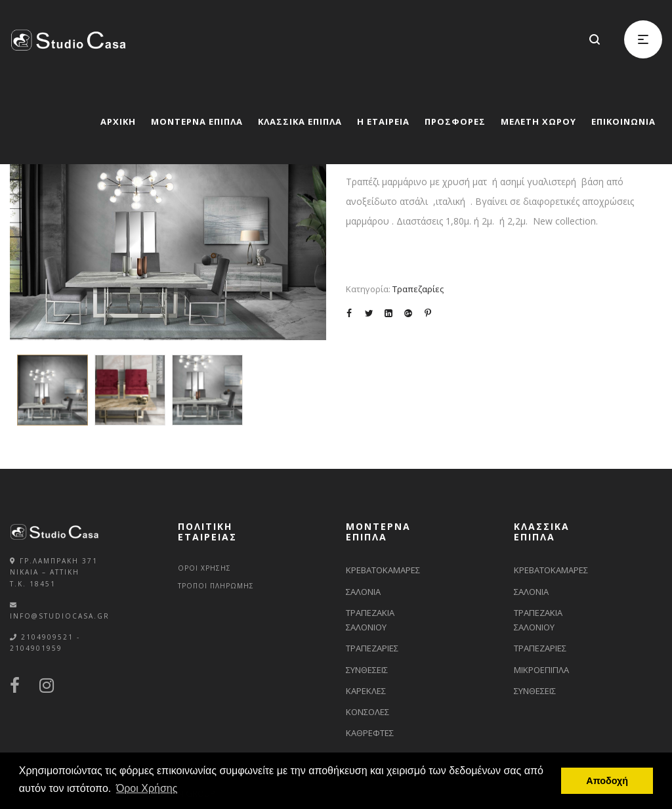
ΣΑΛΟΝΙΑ (363, 592)
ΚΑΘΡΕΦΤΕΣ (370, 733)
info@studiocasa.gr (60, 616)
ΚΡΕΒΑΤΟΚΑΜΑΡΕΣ (383, 570)
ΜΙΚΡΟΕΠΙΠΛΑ (541, 670)
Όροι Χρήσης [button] (147, 788)
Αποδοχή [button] (607, 781)
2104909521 (47, 637)
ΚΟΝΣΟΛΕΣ (367, 712)
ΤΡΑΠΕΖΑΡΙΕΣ (372, 648)
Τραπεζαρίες (418, 289)
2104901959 (36, 648)
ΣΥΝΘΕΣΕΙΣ (367, 670)
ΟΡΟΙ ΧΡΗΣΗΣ (204, 568)
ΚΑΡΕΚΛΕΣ (366, 691)
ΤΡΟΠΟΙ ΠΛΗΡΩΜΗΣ (216, 586)
